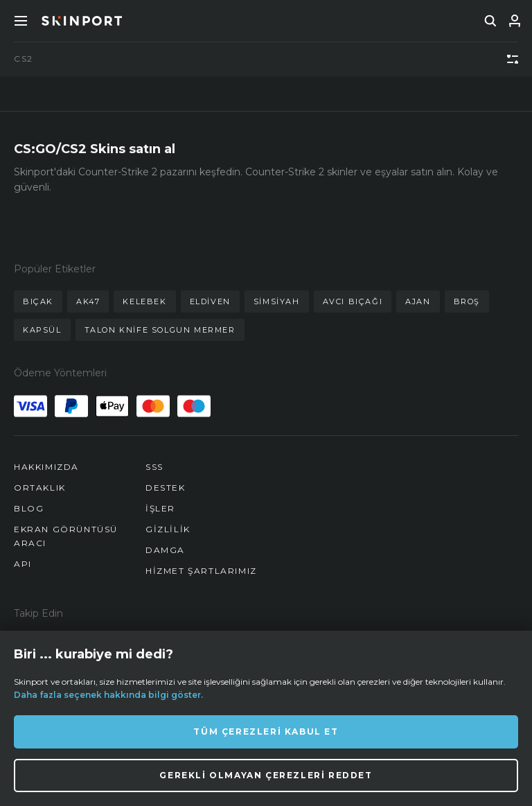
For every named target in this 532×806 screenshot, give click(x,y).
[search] (490, 21)
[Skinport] (82, 21)
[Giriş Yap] (515, 21)
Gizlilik (168, 529)
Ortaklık (40, 488)
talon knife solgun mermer (160, 330)
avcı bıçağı (353, 301)
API (23, 564)
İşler (160, 508)
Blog (29, 508)
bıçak (38, 301)
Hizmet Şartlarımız (201, 571)
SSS (154, 467)
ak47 (88, 301)
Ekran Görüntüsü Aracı (66, 536)
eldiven (210, 301)
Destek (166, 488)
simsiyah (277, 301)
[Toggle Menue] (21, 21)
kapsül (42, 330)
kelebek (144, 301)
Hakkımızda (46, 467)
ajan (418, 301)
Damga (165, 550)
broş (467, 301)
